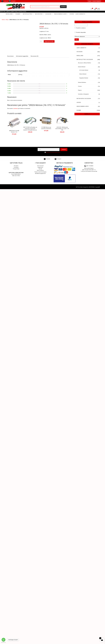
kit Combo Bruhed (84, 70)
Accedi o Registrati (97, 1)
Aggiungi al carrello (49, 41)
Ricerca (63, 7)
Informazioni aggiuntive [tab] (22, 56)
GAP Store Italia (79, 187)
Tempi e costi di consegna (40, 172)
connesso (16, 108)
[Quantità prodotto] (41, 41)
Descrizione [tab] (10, 56)
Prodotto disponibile (81, 32)
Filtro (77, 40)
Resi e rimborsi (40, 170)
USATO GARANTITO (80, 14)
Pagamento (40, 167)
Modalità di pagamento (40, 173)
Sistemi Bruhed (82, 67)
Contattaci (16, 167)
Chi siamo (16, 166)
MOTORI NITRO (40, 14)
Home (3, 20)
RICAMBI (18, 14)
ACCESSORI (49, 14)
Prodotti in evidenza (81, 28)
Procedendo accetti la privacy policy (53, 152)
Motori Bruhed (83, 74)
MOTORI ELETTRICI (28, 14)
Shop (7, 20)
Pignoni (80, 90)
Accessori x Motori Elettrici (84, 63)
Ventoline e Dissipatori (83, 94)
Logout (90, 1)
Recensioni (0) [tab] (35, 56)
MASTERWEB (92, 187)
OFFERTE (72, 14)
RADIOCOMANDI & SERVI (61, 14)
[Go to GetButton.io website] (3, 643)
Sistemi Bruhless (82, 82)
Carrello (40, 169)
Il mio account (40, 166)
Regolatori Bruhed (84, 78)
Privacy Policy (16, 169)
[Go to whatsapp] (3, 640)
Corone (80, 86)
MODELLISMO (10, 14)
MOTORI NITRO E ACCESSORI (84, 99)
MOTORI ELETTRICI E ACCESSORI (85, 59)
